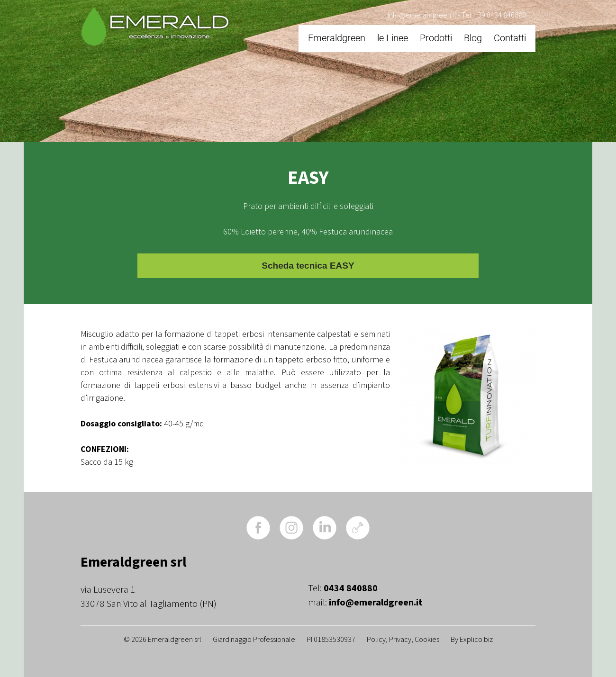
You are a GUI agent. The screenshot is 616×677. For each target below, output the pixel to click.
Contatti (510, 38)
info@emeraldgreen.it (422, 15)
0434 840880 (351, 588)
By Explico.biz (472, 640)
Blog (473, 38)
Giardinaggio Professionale (254, 640)
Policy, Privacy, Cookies (403, 640)
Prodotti (436, 38)
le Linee (393, 38)
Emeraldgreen (337, 38)
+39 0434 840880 (500, 15)
